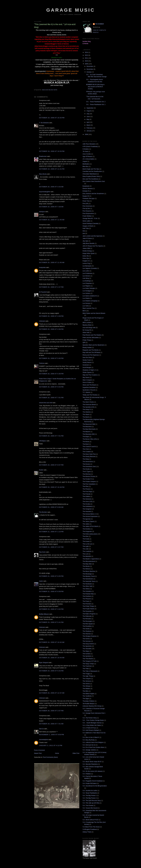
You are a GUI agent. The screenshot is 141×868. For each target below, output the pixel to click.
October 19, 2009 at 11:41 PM (52, 169)
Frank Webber (87, 216)
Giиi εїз (41, 729)
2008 (87, 134)
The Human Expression (90, 516)
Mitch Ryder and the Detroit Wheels (94, 313)
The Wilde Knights (88, 694)
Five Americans (88, 206)
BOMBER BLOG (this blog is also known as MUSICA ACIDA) (95, 87)
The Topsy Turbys (88, 664)
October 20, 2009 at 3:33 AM (51, 187)
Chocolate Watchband (90, 174)
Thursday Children (88, 701)
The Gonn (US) (87, 501)
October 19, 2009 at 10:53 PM (52, 151)
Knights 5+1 (86, 261)
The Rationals (87, 616)
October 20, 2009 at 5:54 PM (51, 387)
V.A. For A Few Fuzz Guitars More (93, 747)
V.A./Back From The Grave (91, 827)
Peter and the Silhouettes (91, 337)
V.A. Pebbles (87, 774)
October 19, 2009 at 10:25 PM (52, 118)
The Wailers (86, 689)
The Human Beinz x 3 (90, 514)
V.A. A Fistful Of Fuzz (89, 728)
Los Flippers (87, 286)
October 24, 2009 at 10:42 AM (52, 642)
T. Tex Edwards (44, 123)
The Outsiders (87, 591)
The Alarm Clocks (88, 402)
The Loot (85, 554)
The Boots (86, 442)
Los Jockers (86, 293)
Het (84, 231)
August (89, 111)
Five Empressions (88, 213)
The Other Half (87, 586)
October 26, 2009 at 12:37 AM (52, 693)
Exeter (41, 470)
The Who (86, 691)
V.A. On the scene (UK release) (93, 771)
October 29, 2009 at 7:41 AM (51, 724)
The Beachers (87, 427)
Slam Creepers (87, 380)
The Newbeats (87, 584)
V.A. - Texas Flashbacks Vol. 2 (96, 102)
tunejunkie (42, 267)
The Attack (86, 414)
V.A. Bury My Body (89, 740)
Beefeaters (86, 164)
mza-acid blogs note (50, 90)
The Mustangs (87, 574)
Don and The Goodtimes (90, 179)
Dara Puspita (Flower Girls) (91, 176)
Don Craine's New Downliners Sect (94, 181)
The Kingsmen (87, 531)
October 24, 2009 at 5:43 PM (51, 671)
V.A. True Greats (88, 805)
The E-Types (87, 472)
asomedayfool (44, 740)
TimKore (42, 363)
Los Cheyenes (87, 283)
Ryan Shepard (44, 663)
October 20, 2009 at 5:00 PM (51, 358)
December (90, 66)
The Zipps (86, 699)
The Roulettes (87, 626)
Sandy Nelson (87, 362)
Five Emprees (87, 211)
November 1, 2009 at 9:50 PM (51, 735)
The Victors (86, 684)
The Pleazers (87, 599)
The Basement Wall (89, 424)
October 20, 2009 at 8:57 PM (51, 465)
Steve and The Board (89, 385)
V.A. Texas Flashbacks (90, 793)
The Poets (86, 601)
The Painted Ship (88, 594)
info (84, 233)
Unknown (42, 321)
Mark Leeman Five (89, 308)
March (89, 125)
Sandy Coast (87, 360)
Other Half (86, 332)
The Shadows (87, 631)
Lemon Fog (86, 263)
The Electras (87, 474)
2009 (87, 64)
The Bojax (86, 437)
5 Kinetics (86, 149)
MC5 (84, 311)
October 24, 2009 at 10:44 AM (52, 658)
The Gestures (87, 499)
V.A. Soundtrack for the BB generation (95, 786)
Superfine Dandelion (89, 387)
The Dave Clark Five (89, 454)
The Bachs (86, 417)
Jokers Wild (86, 248)
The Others (86, 589)
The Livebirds (87, 551)
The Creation (87, 452)
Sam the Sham (87, 357)
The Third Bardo (88, 659)
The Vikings (86, 686)
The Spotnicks (87, 646)
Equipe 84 (86, 196)
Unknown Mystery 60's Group (92, 706)
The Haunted (87, 511)
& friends (85, 43)
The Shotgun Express (90, 636)
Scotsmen (86, 365)
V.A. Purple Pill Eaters (90, 783)
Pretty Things (87, 340)
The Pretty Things (88, 606)
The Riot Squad (88, 624)
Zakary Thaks (87, 832)
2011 (87, 58)
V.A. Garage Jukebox (89, 750)
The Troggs (86, 674)
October (89, 72)
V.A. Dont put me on (89, 745)
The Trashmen (87, 666)
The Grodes (86, 504)
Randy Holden (87, 347)
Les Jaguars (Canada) (90, 268)
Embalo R (86, 191)
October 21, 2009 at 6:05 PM (51, 576)
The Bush (86, 444)
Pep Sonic (42, 552)
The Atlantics (87, 412)
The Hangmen (87, 509)
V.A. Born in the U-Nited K (91, 737)
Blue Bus (85, 166)
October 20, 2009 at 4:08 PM (51, 316)
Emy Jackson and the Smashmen (93, 194)
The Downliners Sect (89, 466)
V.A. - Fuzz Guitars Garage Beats (93, 720)
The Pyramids (87, 611)
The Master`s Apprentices (91, 559)
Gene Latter (86, 221)
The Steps (86, 651)
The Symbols (87, 656)
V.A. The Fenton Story (90, 718)
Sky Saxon (86, 377)
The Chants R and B (89, 447)
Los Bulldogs (87, 281)
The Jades (86, 524)
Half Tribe (86, 228)
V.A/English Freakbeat (90, 829)
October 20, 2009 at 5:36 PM (51, 374)
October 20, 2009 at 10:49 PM (52, 487)
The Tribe (86, 669)
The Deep (86, 459)
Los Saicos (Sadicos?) (90, 296)
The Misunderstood (89, 561)
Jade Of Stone (87, 238)
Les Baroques (87, 266)
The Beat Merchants (89, 429)
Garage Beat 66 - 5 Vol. (90, 218)
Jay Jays (85, 241)
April (88, 122)
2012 (87, 55)
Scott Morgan (87, 367)
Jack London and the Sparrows (92, 236)
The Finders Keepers (89, 481)
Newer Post (38, 753)
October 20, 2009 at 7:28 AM (51, 207)
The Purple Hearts (88, 609)
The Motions (87, 569)
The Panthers (87, 596)
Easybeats (86, 186)
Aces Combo (87, 154)
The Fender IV (87, 479)
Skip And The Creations (90, 375)
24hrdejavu (43, 441)
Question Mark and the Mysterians (94, 345)
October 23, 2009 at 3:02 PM (51, 609)
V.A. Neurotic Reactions (90, 764)
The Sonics (86, 639)
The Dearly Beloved (89, 456)
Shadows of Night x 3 (89, 370)
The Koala (86, 539)
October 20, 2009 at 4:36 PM (51, 329)
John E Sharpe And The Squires (93, 246)
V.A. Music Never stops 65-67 (92, 762)
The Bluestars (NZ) (89, 434)
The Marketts (87, 556)
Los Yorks (86, 306)
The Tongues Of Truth (90, 661)
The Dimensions (88, 462)
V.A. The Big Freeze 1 (90, 795)
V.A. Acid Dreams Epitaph (91, 730)
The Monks (86, 566)
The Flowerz (87, 489)
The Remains (87, 619)
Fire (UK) (86, 203)
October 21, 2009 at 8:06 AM (51, 507)
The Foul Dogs (87, 491)
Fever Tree (86, 201)
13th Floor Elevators (89, 144)
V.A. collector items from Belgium (93, 742)
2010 (87, 61)
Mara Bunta (43, 174)
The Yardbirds (87, 696)
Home (57, 753)
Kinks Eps (86, 258)
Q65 (84, 342)
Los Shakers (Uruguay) (90, 301)
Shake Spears (87, 372)
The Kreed (86, 541)
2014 (87, 52)
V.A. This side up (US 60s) (91, 803)
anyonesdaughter (45, 192)
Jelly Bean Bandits (89, 243)
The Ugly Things (88, 676)
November (90, 69)
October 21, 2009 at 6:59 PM (51, 591)
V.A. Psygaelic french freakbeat (93, 781)
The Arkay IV (87, 409)
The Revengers (88, 621)
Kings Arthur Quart (89, 253)
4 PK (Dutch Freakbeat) (90, 146)
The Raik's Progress (89, 614)
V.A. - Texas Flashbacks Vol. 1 (96, 104)
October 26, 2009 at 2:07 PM (51, 711)
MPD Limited (87, 322)
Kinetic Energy (87, 251)
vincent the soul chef (46, 403)
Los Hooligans (87, 291)
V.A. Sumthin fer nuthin (90, 791)
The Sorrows (87, 641)
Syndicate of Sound (89, 390)
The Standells (87, 649)
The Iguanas (87, 519)
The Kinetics (87, 529)
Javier (41, 581)
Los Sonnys (86, 303)
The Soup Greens (88, 644)
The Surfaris (87, 654)
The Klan (85, 536)
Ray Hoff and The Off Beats (91, 352)
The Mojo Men (87, 564)
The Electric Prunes (89, 476)
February (90, 128)
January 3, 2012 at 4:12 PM (51, 745)
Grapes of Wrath (88, 226)
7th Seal (85, 151)
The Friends (86, 494)
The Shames (87, 634)
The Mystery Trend (89, 576)
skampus (42, 212)
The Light (86, 546)
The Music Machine (89, 571)
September (90, 108)
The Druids (86, 469)
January (89, 131)
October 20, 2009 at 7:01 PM (51, 398)
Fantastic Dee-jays (89, 198)
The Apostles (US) (88, 407)
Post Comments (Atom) (50, 757)
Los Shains (86, 298)
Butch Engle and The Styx (91, 169)
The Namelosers (88, 579)
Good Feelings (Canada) (90, 223)
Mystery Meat (87, 325)
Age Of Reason (88, 156)
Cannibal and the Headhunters (92, 171)
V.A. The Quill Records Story (92, 801)
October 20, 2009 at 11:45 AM (52, 220)
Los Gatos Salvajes (89, 288)
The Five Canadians (89, 484)
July (88, 114)
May (88, 119)
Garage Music (71, 10)
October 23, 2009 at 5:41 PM (51, 622)
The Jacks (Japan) (89, 521)
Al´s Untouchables (88, 159)
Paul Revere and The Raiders (92, 335)
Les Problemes (87, 273)
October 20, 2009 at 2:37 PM (51, 287)
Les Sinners (86, 276)
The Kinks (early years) (90, 534)
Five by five (86, 208)
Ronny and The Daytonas (91, 355)
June (88, 117)
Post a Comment (39, 750)
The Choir (86, 449)
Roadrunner (43, 156)
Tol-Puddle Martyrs (89, 704)
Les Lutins (86, 271)
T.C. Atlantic (86, 392)
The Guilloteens (88, 506)
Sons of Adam (87, 382)
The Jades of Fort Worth (90, 526)
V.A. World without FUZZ (90, 820)
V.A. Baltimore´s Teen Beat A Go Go (94, 733)
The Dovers (86, 464)
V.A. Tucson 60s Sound (90, 808)
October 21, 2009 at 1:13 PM (51, 532)
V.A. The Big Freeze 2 (90, 798)
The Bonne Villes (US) (90, 439)
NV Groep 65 (87, 330)
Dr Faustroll (43, 292)
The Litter (86, 549)
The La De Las (87, 544)
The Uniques (87, 679)
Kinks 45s (86, 256)
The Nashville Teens (89, 581)
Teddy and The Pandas (90, 395)
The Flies (86, 486)
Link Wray (86, 278)
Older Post (76, 753)
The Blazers (86, 432)
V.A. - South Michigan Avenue (92, 723)
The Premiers (87, 604)
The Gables (86, 496)
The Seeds (86, 629)
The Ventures (87, 681)
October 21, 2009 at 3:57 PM (51, 547)
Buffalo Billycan (44, 614)
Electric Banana (88, 188)
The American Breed (89, 405)
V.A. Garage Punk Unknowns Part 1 (94, 713)
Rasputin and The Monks (91, 350)
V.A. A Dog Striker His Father (92, 725)
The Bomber (43, 512)
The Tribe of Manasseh (90, 671)
